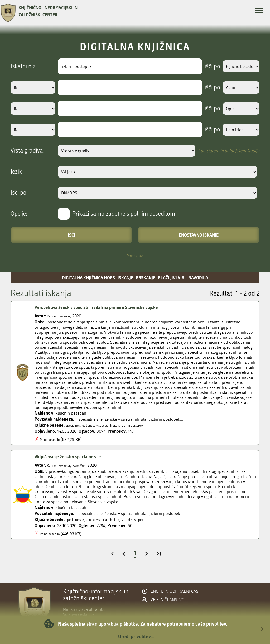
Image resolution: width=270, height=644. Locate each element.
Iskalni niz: (24, 66)
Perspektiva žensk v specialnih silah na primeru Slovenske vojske (110, 307)
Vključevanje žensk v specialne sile (75, 457)
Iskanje (125, 277)
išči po (205, 66)
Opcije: (19, 214)
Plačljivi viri (172, 277)
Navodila (198, 277)
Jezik (16, 172)
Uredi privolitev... (136, 636)
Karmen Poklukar (62, 316)
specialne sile (78, 425)
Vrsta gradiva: (28, 151)
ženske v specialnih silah (114, 425)
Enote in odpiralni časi (175, 591)
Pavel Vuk (89, 465)
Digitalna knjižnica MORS (88, 277)
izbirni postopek (153, 425)
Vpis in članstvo (168, 600)
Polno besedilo (53, 439)
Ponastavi (135, 256)
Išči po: (19, 193)
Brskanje (146, 277)
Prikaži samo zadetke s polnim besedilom (124, 214)
